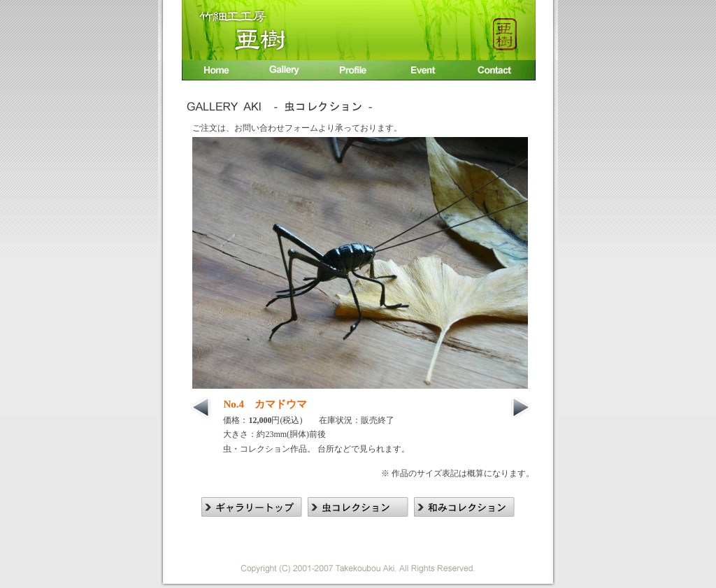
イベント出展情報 (426, 72)
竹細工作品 (286, 72)
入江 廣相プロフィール (356, 72)
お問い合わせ (498, 72)
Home (215, 72)
